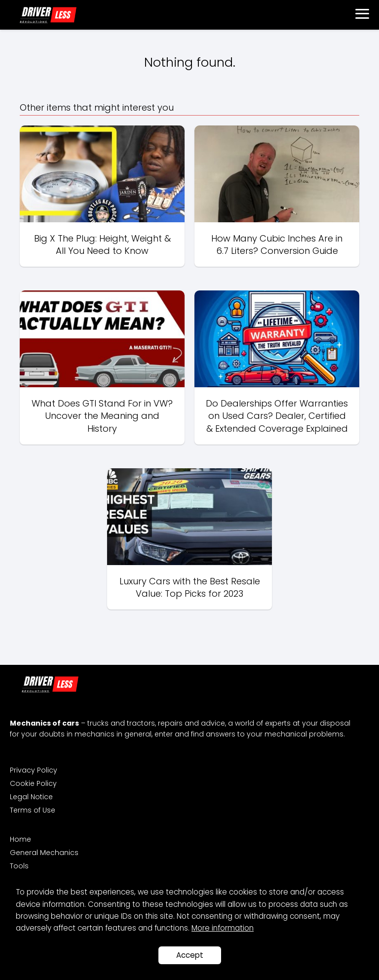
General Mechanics (44, 853)
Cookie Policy (33, 783)
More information (223, 928)
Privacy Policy (34, 770)
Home (20, 839)
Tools (19, 866)
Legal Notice (31, 797)
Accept (190, 955)
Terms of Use (33, 810)
